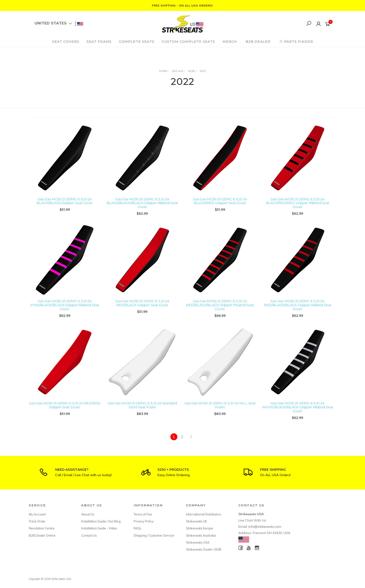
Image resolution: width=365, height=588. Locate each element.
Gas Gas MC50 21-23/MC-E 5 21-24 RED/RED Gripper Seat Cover (65, 412)
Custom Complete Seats (188, 42)
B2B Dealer (258, 42)
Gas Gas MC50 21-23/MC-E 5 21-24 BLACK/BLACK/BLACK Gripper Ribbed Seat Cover (142, 203)
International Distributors (204, 514)
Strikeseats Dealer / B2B (204, 549)
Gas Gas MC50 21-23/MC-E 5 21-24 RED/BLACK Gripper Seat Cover (142, 309)
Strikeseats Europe (199, 528)
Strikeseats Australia (201, 535)
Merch (230, 42)
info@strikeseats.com (265, 527)
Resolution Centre (42, 528)
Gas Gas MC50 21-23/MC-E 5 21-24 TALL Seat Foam (220, 412)
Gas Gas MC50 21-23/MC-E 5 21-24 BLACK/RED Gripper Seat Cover (220, 201)
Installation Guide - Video (99, 528)
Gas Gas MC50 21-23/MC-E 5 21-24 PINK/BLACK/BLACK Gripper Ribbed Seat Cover (65, 311)
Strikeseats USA (198, 542)
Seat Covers (66, 42)
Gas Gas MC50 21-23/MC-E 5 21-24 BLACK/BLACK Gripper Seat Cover (65, 201)
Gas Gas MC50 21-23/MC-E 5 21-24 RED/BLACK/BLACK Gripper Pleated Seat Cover (220, 311)
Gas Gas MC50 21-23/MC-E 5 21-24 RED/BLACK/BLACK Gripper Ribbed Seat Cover (298, 311)
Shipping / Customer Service (154, 535)
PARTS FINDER (296, 42)
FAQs (137, 528)
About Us (88, 514)
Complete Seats (137, 42)
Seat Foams (99, 42)
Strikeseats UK (196, 521)
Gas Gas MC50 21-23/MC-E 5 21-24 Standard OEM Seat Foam (142, 412)
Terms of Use (143, 514)
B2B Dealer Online (42, 535)
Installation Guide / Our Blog (101, 521)
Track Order (37, 521)
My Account (37, 514)
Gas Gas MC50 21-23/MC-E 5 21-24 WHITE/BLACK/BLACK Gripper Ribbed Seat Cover (298, 414)
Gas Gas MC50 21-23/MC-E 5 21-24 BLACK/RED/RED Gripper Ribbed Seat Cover (297, 203)
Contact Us (89, 535)
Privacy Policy (144, 521)
